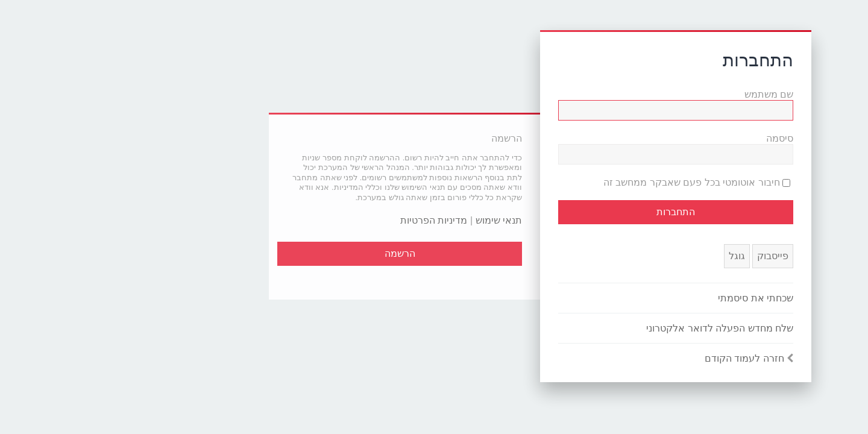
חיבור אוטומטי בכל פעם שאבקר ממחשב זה (591, 182)
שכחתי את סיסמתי (649, 298)
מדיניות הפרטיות (328, 220)
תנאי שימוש (393, 220)
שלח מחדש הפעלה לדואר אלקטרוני (614, 328)
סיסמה (674, 138)
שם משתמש (663, 94)
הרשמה (294, 253)
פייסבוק (667, 256)
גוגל (631, 256)
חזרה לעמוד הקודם (638, 358)
